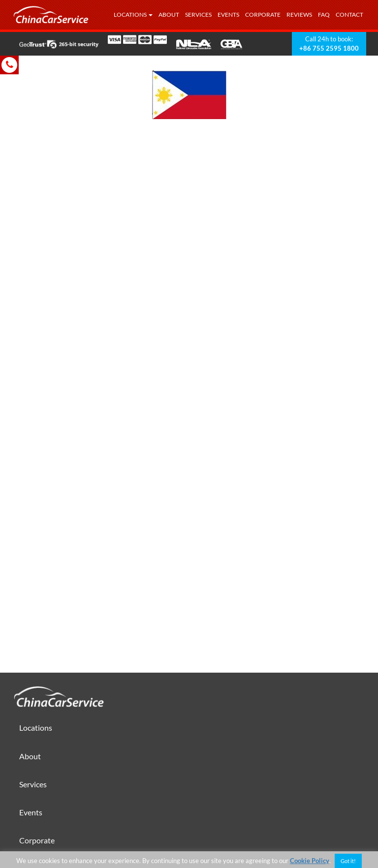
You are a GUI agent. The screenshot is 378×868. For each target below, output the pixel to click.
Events (228, 15)
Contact (349, 15)
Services (198, 15)
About (169, 15)
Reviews (299, 15)
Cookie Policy (310, 861)
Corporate (263, 15)
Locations (133, 15)
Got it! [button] (348, 861)
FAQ (324, 15)
